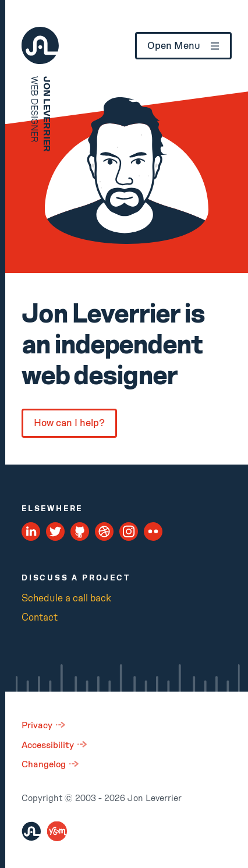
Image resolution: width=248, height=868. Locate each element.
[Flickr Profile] (153, 532)
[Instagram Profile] (129, 532)
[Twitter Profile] (56, 532)
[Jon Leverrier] (31, 831)
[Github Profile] (80, 532)
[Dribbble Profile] (104, 532)
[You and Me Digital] (57, 831)
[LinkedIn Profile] (31, 532)
